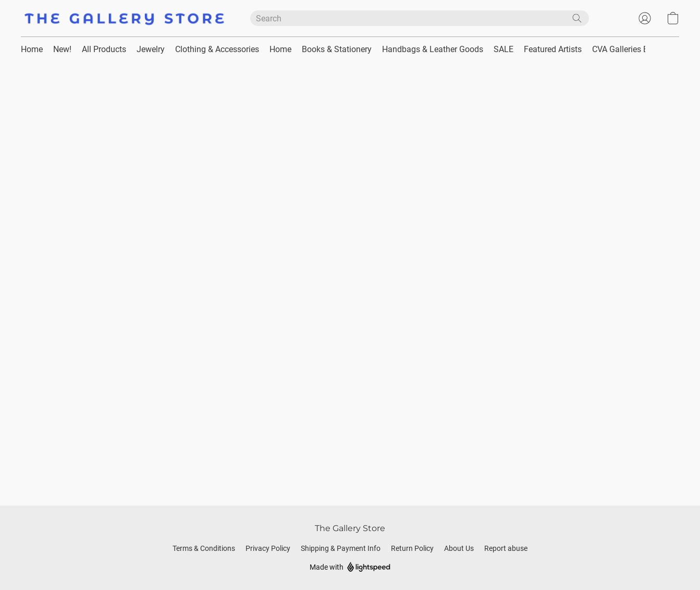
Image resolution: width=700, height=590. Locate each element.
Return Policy (412, 548)
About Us (459, 548)
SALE (503, 49)
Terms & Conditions (204, 548)
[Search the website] (577, 18)
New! (62, 49)
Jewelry (151, 49)
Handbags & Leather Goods (433, 49)
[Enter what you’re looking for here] (420, 18)
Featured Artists (553, 49)
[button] (125, 18)
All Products (104, 49)
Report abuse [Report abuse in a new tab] (506, 548)
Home (32, 49)
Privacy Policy (268, 548)
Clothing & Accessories (217, 49)
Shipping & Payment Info (341, 548)
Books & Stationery (337, 49)
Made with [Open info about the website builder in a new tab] (350, 567)
